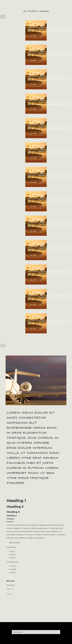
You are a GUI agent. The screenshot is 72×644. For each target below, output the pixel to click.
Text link (10, 577)
